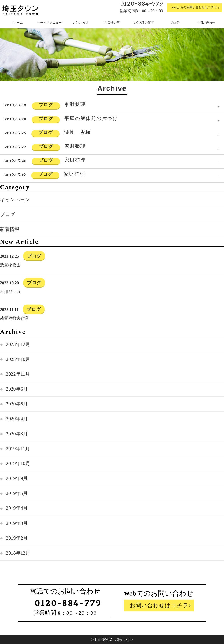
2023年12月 (18, 344)
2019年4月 (17, 508)
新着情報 (10, 229)
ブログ (8, 214)
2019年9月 (17, 478)
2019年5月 (17, 493)
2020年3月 (17, 434)
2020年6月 (17, 389)
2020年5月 (17, 404)
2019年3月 (17, 523)
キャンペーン (15, 200)
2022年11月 (18, 374)
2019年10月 (18, 463)
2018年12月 (18, 553)
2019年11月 (18, 449)
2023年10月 (18, 359)
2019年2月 (17, 538)
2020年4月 (17, 419)
